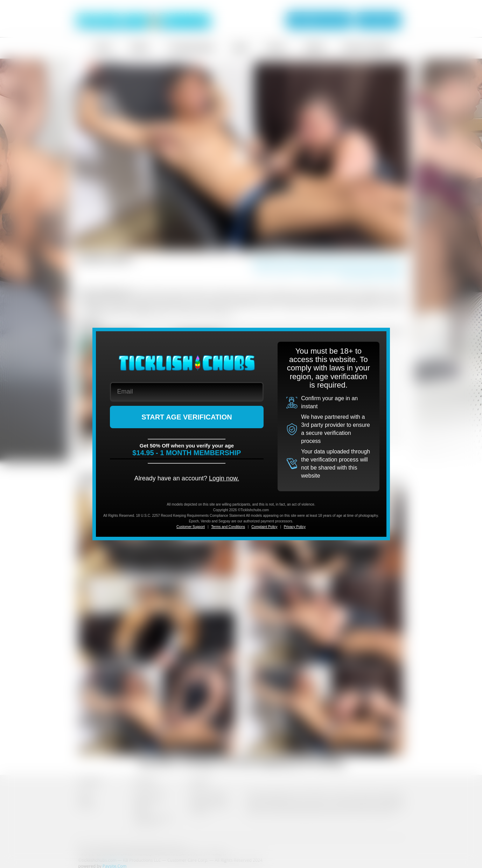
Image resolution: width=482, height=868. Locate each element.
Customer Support (191, 527)
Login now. (224, 478)
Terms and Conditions (228, 527)
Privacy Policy (295, 527)
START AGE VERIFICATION (187, 417)
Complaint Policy (264, 527)
